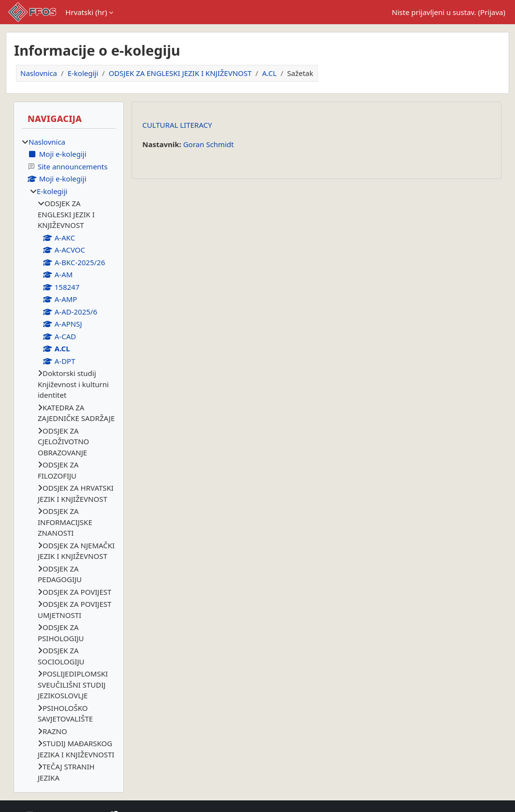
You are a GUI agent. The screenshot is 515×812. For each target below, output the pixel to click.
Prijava (492, 12)
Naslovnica (39, 73)
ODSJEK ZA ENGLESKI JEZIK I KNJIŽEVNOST (180, 73)
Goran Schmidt (209, 144)
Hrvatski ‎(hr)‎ (86, 12)
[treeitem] (69, 460)
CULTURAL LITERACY (177, 125)
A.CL (269, 73)
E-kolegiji (83, 73)
